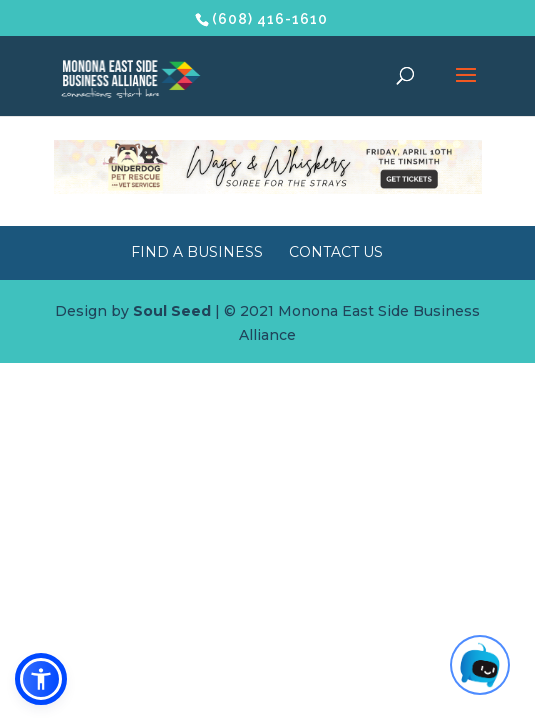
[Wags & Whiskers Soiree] (268, 189)
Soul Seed (172, 311)
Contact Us (336, 252)
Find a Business (197, 252)
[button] (41, 679)
